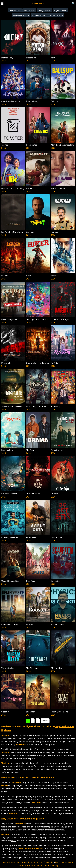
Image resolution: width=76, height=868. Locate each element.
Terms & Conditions (33, 865)
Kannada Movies (39, 15)
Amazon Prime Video (63, 800)
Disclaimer (60, 862)
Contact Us (49, 862)
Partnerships (26, 862)
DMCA (47, 865)
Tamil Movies (29, 10)
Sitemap (55, 865)
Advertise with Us (11, 862)
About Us (38, 862)
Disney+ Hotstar (8, 803)
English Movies (60, 10)
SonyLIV (27, 803)
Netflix (50, 800)
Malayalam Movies (21, 15)
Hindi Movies (15, 10)
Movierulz (37, 3)
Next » (45, 721)
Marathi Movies (56, 15)
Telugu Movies (44, 10)
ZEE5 (18, 803)
